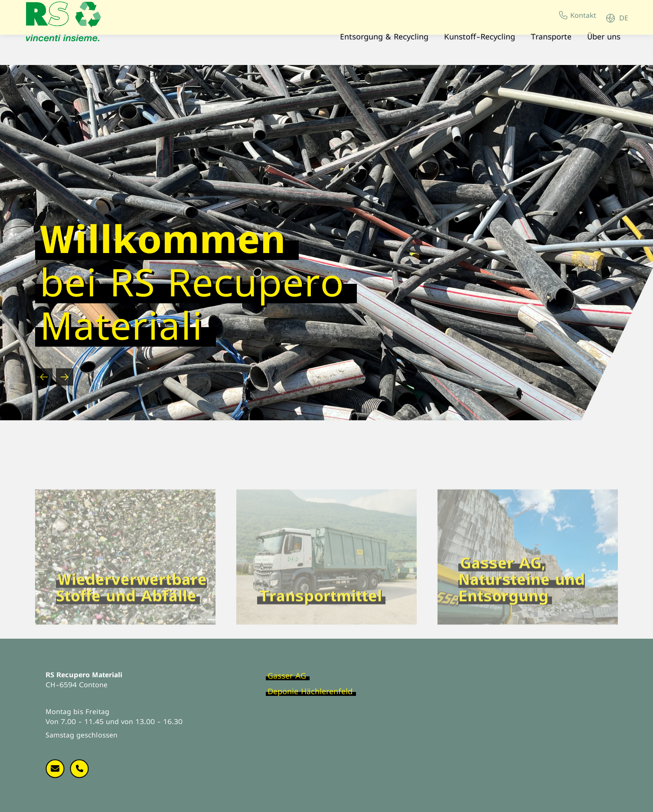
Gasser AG (287, 676)
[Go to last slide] (44, 377)
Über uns (601, 43)
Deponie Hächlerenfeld (310, 691)
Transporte (549, 43)
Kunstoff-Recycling (477, 43)
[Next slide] (65, 377)
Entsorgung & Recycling (382, 43)
